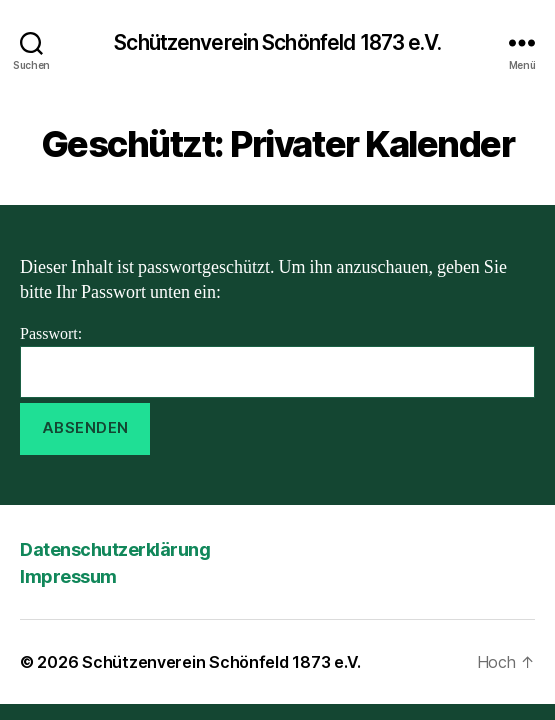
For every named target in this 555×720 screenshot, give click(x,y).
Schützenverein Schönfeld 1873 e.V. (277, 42)
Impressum (68, 576)
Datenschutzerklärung (115, 549)
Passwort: (277, 360)
